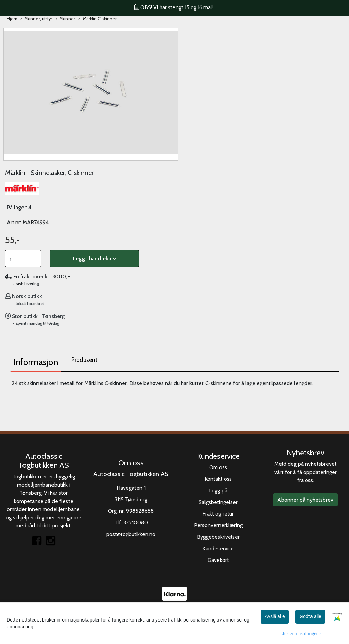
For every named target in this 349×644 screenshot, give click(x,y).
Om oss (218, 467)
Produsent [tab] (84, 360)
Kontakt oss (218, 479)
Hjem (12, 19)
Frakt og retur (218, 514)
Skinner (65, 19)
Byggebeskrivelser (218, 537)
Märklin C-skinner (97, 19)
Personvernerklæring (218, 525)
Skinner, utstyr (36, 19)
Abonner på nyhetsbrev (305, 500)
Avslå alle (275, 616)
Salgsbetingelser (218, 502)
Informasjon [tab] (36, 362)
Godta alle (310, 616)
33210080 (136, 523)
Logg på (218, 490)
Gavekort (218, 560)
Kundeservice (218, 548)
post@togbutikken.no (131, 534)
